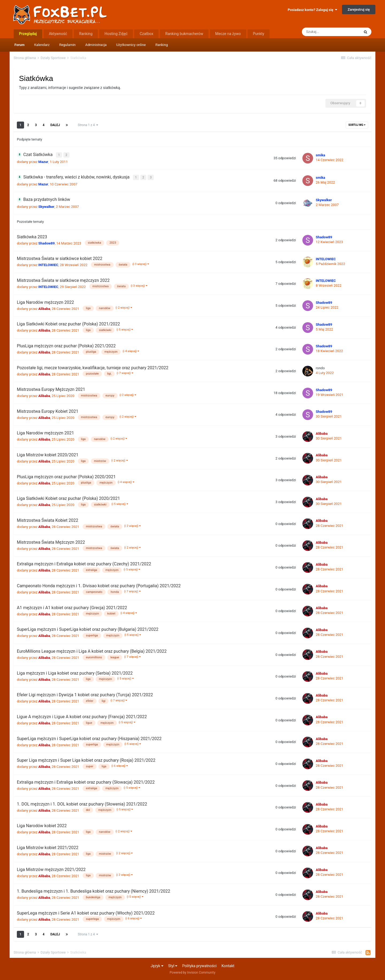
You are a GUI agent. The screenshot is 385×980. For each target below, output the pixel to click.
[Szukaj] (331, 32)
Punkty (259, 34)
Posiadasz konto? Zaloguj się (312, 10)
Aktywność (58, 34)
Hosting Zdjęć (116, 34)
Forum (20, 45)
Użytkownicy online (131, 45)
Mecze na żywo (228, 34)
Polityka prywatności (200, 966)
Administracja (96, 45)
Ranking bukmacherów (184, 34)
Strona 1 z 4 (88, 125)
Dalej (55, 125)
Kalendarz (42, 45)
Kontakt (228, 966)
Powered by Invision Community (193, 972)
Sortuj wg (357, 125)
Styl (173, 966)
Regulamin (67, 45)
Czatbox (146, 34)
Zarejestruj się (359, 9)
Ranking (162, 45)
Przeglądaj (28, 34)
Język (157, 966)
